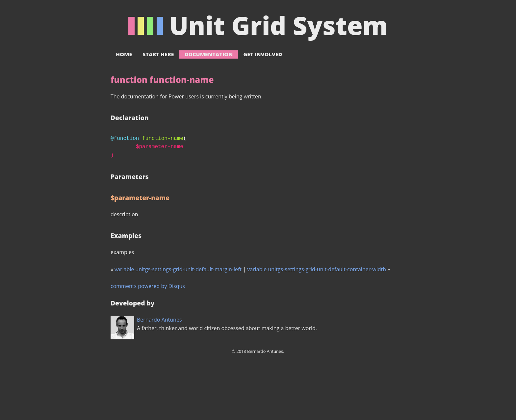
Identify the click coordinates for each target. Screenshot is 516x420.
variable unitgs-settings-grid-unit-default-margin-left (178, 269)
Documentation (209, 54)
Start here (158, 54)
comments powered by (148, 286)
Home (124, 54)
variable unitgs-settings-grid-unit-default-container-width (317, 269)
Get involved (263, 54)
